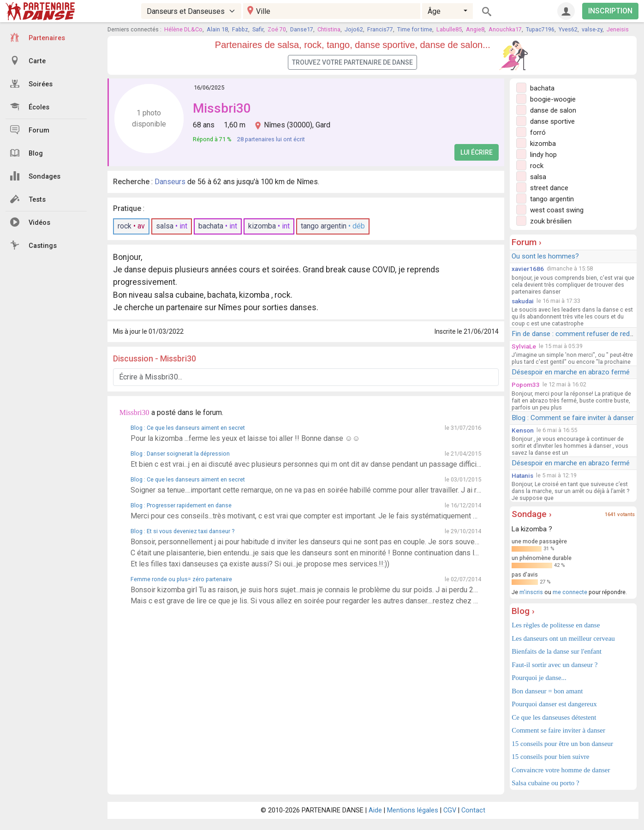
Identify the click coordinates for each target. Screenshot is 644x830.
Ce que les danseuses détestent (554, 717)
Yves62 (568, 29)
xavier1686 (528, 269)
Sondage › (532, 514)
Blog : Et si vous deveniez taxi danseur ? (182, 531)
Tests (28, 199)
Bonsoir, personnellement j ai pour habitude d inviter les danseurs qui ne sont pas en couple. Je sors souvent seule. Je (306, 542)
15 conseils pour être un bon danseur (562, 744)
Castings (33, 245)
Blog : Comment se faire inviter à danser (573, 418)
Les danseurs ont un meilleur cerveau (563, 638)
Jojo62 (354, 29)
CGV (450, 810)
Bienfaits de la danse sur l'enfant (557, 651)
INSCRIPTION (610, 11)
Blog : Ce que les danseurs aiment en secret (188, 428)
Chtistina (329, 29)
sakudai (523, 301)
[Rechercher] (487, 11)
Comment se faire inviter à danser (558, 730)
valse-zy (592, 29)
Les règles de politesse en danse (556, 625)
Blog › (523, 611)
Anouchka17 (505, 29)
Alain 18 (217, 29)
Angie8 (475, 29)
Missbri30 (222, 108)
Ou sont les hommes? (545, 256)
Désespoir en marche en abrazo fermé (571, 372)
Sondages (35, 176)
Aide (375, 810)
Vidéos (30, 222)
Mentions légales (413, 810)
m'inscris (531, 592)
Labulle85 (449, 29)
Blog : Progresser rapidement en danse (181, 505)
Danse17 (302, 29)
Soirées (31, 84)
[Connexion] (566, 11)
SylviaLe (524, 346)
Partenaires (38, 37)
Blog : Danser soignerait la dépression (180, 454)
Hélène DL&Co (183, 29)
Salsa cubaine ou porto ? (546, 783)
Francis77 (380, 29)
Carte (28, 60)
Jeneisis (618, 29)
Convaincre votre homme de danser (561, 770)
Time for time (415, 29)
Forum (30, 130)
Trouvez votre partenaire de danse (352, 62)
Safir (258, 29)
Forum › (527, 242)
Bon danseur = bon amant (547, 691)
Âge (434, 11)
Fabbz (240, 29)
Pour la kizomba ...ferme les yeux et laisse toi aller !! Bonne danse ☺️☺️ (245, 438)
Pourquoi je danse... (539, 678)
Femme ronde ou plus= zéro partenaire (181, 579)
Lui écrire (477, 152)
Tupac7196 (540, 29)
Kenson (523, 430)
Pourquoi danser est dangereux (554, 704)
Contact (473, 810)
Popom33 (526, 385)
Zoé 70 (277, 29)
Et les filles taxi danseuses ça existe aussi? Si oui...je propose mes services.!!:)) (260, 564)
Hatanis (522, 475)
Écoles (30, 107)
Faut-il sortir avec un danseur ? (555, 665)
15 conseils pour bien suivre (550, 757)
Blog (27, 153)
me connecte (570, 592)
